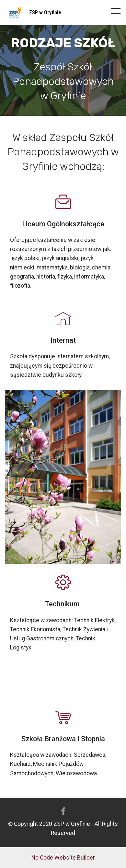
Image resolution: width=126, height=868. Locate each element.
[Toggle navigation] (116, 11)
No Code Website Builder (63, 858)
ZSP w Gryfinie (45, 12)
